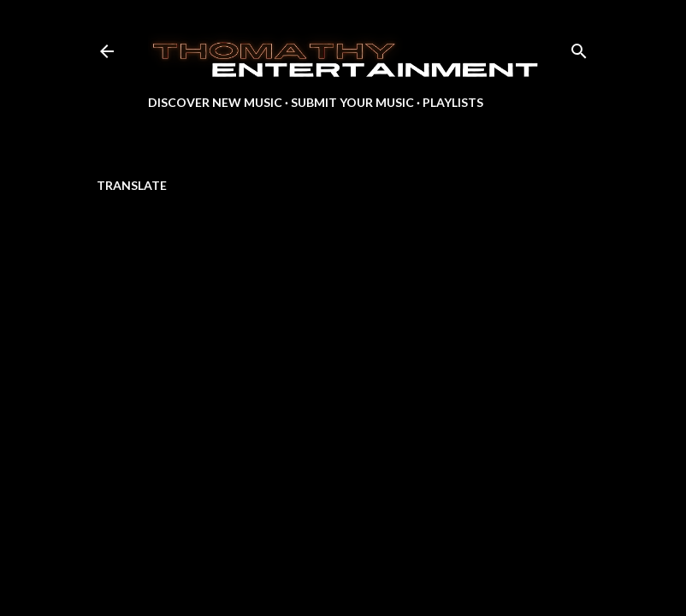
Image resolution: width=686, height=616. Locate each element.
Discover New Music (215, 102)
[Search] (579, 47)
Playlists (453, 102)
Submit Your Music (352, 102)
